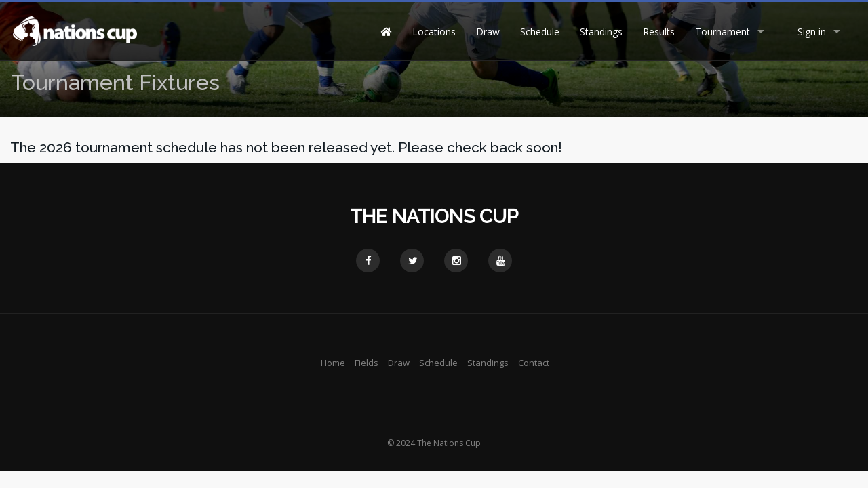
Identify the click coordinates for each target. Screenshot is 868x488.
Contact (534, 363)
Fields (367, 363)
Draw (488, 32)
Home (333, 363)
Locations (434, 32)
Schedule (540, 32)
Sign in (812, 32)
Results (659, 32)
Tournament (723, 32)
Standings (601, 32)
